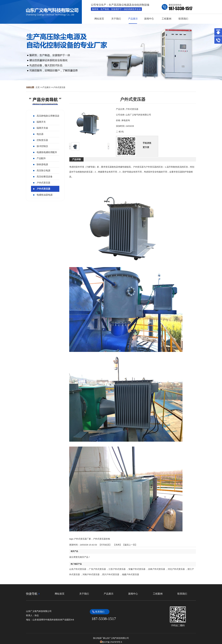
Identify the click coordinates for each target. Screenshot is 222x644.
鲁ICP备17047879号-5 (111, 642)
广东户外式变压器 (97, 569)
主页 (38, 87)
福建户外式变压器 (131, 574)
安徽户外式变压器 (137, 569)
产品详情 (76, 159)
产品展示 (47, 87)
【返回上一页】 (130, 545)
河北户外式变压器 (176, 569)
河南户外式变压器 (91, 574)
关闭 (118, 545)
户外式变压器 (59, 87)
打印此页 (105, 545)
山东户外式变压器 (78, 569)
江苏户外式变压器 (117, 569)
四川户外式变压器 (111, 574)
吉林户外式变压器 (157, 569)
